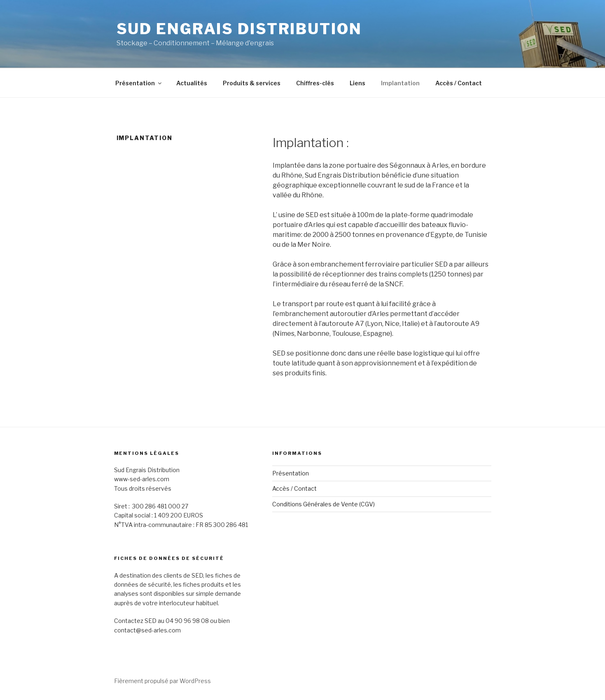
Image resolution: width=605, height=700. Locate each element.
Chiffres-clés (315, 83)
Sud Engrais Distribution (239, 29)
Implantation (400, 83)
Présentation (139, 83)
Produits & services (252, 83)
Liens (357, 83)
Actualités (192, 83)
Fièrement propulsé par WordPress (162, 681)
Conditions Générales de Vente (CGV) (324, 504)
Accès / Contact (459, 83)
